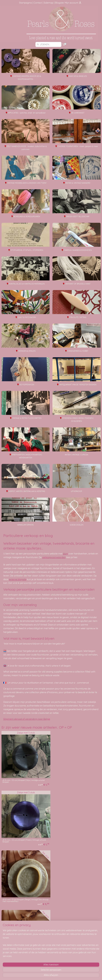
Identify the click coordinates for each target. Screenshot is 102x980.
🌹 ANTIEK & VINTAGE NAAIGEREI (77, 183)
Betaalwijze (42, 931)
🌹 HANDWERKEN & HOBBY (76, 351)
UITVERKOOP (76, 491)
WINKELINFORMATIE (25, 525)
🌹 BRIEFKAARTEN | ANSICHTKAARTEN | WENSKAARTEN (26, 456)
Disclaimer (42, 936)
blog (65, 554)
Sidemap (49, 3)
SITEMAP (13, 959)
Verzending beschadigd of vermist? (51, 928)
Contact (38, 3)
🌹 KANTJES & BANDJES (77, 76)
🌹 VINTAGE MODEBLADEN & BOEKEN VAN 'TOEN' (26, 183)
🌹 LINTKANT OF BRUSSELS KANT (76, 284)
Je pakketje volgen (45, 926)
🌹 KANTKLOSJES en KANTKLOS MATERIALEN (25, 284)
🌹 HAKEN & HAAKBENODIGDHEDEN (76, 250)
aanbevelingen (13, 926)
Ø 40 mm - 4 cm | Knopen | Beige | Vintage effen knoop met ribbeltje (23, 898)
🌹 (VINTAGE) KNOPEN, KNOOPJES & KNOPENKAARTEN (26, 78)
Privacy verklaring (44, 933)
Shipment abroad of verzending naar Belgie (27, 719)
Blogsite (59, 3)
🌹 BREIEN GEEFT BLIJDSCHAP (76, 216)
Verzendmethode (44, 923)
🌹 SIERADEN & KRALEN (26, 351)
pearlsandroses (42, 952)
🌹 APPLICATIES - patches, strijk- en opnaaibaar (25, 113)
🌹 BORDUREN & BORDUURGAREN (25, 216)
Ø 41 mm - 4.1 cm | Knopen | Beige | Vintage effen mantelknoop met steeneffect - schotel (74, 898)
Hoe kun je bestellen (45, 921)
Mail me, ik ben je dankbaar (85, 926)
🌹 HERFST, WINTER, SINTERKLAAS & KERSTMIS (25, 491)
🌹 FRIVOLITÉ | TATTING (77, 317)
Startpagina (25, 3)
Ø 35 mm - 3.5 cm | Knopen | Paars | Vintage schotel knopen (75, 780)
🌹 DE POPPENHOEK (26, 385)
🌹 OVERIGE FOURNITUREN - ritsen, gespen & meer (76, 146)
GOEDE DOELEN (77, 525)
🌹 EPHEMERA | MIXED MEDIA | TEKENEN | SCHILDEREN (77, 420)
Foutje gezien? (85, 921)
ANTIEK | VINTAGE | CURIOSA (76, 455)
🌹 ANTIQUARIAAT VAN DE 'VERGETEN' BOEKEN (76, 385)
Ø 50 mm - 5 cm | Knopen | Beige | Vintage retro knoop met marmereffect (23, 839)
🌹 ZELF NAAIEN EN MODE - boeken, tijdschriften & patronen (25, 148)
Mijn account (73, 3)
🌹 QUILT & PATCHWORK (26, 317)
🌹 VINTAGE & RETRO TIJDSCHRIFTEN (25, 418)
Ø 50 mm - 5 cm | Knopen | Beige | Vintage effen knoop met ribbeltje (74, 839)
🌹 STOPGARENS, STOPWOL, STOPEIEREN (26, 250)
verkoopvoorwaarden (54, 557)
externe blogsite (18, 579)
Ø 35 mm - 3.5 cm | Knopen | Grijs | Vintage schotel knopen (24, 780)
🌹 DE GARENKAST (76, 113)
